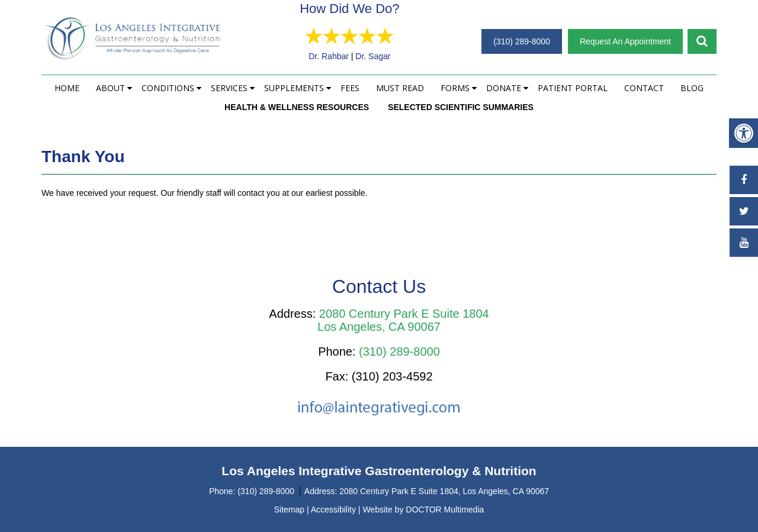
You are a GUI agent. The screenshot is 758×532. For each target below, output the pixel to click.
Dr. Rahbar (354, 56)
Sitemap (289, 510)
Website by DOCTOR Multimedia (423, 510)
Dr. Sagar (398, 56)
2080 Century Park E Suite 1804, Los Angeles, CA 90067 (444, 491)
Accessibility (333, 510)
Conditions (168, 88)
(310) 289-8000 (522, 41)
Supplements (294, 88)
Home (67, 88)
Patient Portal (573, 88)
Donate (504, 88)
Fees (350, 88)
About (110, 88)
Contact (644, 88)
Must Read (400, 88)
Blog (692, 88)
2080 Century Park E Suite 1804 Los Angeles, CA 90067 (403, 320)
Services (229, 88)
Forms (455, 88)
